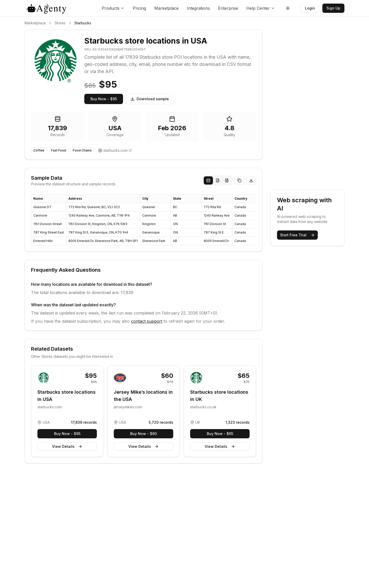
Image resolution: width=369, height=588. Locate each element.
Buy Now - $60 (143, 434)
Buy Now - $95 (104, 99)
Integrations (198, 8)
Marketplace (166, 8)
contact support (147, 321)
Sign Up (333, 8)
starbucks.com (115, 150)
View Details (67, 446)
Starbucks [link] (83, 23)
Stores (60, 23)
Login (310, 8)
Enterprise (228, 8)
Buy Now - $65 (220, 434)
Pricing (139, 8)
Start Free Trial (297, 235)
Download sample (150, 99)
